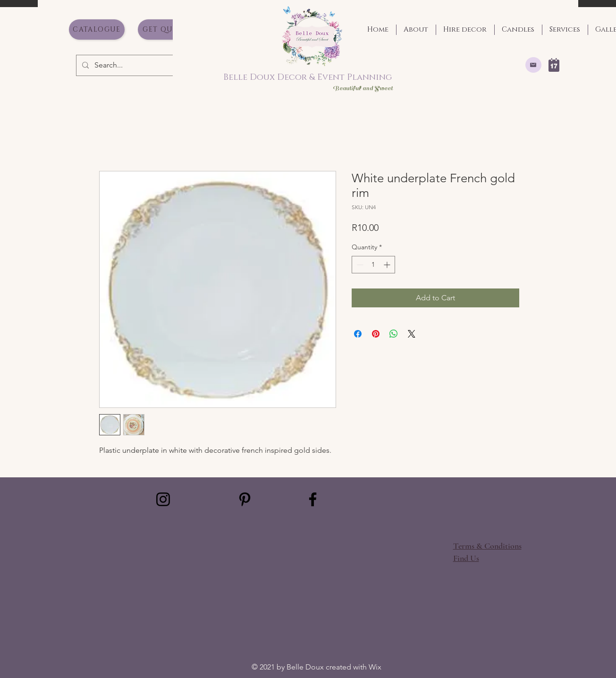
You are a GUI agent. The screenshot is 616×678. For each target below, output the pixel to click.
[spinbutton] (373, 265)
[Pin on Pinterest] (376, 334)
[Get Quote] (166, 30)
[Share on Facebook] (358, 334)
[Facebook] (313, 499)
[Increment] (388, 265)
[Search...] (126, 65)
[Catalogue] (97, 30)
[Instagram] (163, 499)
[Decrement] (359, 265)
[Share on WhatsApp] (394, 334)
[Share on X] (412, 334)
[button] (466, 558)
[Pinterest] (245, 499)
